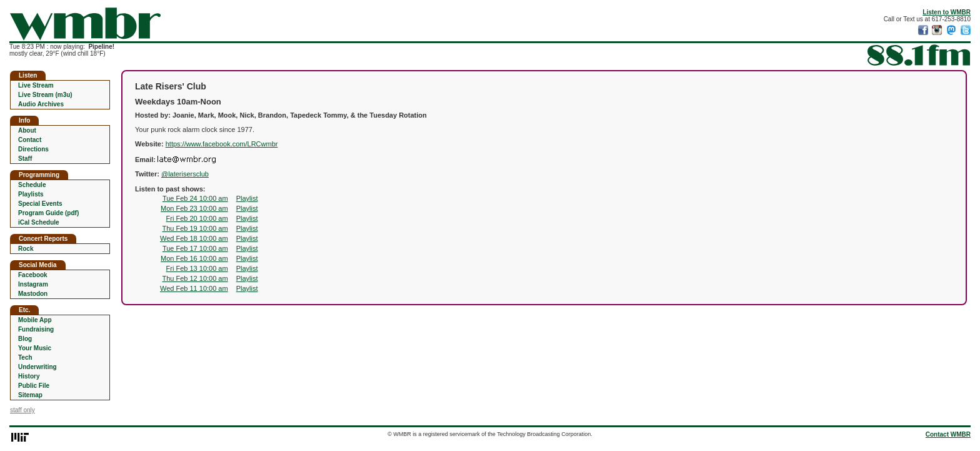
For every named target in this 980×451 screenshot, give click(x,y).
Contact (30, 140)
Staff (25, 159)
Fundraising (36, 329)
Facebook (33, 275)
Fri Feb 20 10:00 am (197, 218)
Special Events (40, 204)
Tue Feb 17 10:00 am (195, 248)
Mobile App (35, 320)
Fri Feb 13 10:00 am (197, 268)
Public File (34, 386)
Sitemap (30, 395)
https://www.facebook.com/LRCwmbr (222, 144)
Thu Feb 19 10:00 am (195, 228)
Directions (33, 149)
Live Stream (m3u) (45, 95)
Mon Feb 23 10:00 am (194, 208)
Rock (26, 249)
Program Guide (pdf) (48, 213)
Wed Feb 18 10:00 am (194, 238)
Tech (25, 357)
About (27, 130)
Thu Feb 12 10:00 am (195, 278)
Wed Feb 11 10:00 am (194, 288)
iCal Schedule (39, 222)
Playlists (31, 194)
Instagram (33, 284)
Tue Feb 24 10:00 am (195, 198)
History (29, 376)
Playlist (247, 198)
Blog (25, 339)
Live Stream (36, 85)
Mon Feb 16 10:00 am (194, 258)
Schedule (32, 185)
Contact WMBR (948, 434)
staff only (22, 410)
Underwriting (37, 367)
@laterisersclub (185, 174)
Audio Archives (41, 104)
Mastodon (33, 294)
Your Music (35, 348)
